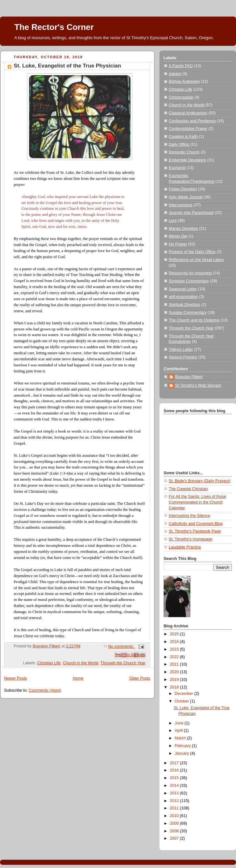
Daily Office (179, 145)
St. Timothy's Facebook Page (195, 531)
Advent (175, 74)
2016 (175, 770)
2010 (175, 816)
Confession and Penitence (192, 121)
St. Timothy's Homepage (191, 539)
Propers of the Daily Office (192, 252)
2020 (175, 672)
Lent (173, 221)
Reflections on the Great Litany (196, 260)
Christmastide (181, 97)
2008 (175, 831)
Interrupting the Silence (189, 516)
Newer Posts (15, 678)
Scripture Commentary (189, 281)
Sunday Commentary (188, 313)
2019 (175, 680)
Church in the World (81, 663)
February (183, 746)
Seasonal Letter (183, 289)
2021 (175, 664)
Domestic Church (184, 152)
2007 (175, 838)
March (181, 738)
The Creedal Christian (188, 489)
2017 (175, 763)
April (179, 730)
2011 (175, 808)
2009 (175, 823)
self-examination (183, 297)
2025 (175, 634)
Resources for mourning (190, 273)
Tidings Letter (181, 349)
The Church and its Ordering (194, 320)
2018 (175, 687)
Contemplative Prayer (188, 129)
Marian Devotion (183, 229)
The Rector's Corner (54, 27)
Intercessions (181, 205)
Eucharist (177, 168)
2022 (175, 657)
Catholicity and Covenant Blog (196, 524)
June (180, 723)
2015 (175, 778)
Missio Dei (178, 236)
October (182, 701)
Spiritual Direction (184, 305)
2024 (175, 642)
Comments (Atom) (45, 690)
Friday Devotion (183, 189)
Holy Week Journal (186, 197)
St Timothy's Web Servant (198, 385)
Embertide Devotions (187, 160)
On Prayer (178, 244)
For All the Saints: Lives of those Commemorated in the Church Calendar (197, 502)
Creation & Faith (183, 137)
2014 (175, 786)
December (185, 694)
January (182, 753)
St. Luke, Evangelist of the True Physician (67, 66)
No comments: (122, 646)
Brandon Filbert (189, 377)
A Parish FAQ (181, 66)
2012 (175, 801)
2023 (175, 649)
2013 (175, 793)
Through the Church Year (123, 663)
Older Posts (140, 678)
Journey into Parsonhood (191, 213)
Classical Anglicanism (188, 113)
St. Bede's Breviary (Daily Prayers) (200, 481)
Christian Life (49, 663)
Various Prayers (183, 357)
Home (78, 678)
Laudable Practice (185, 547)
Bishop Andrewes (184, 81)
